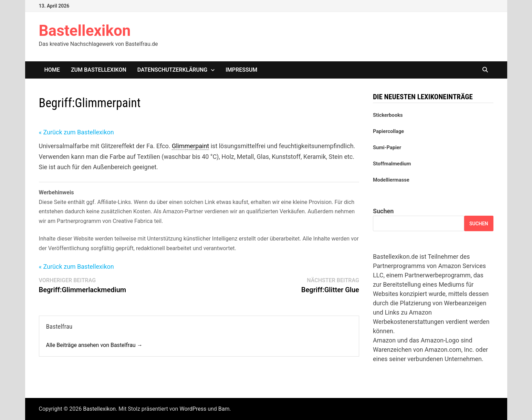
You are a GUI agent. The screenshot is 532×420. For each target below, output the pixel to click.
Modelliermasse (391, 180)
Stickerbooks (388, 115)
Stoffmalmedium (392, 164)
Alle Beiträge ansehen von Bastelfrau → (94, 345)
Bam (224, 409)
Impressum (241, 70)
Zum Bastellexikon (99, 70)
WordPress (193, 409)
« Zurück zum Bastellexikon (76, 132)
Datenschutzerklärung (172, 70)
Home (52, 70)
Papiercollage (388, 131)
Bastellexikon (85, 31)
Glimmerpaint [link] (190, 146)
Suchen (383, 211)
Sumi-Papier (387, 147)
